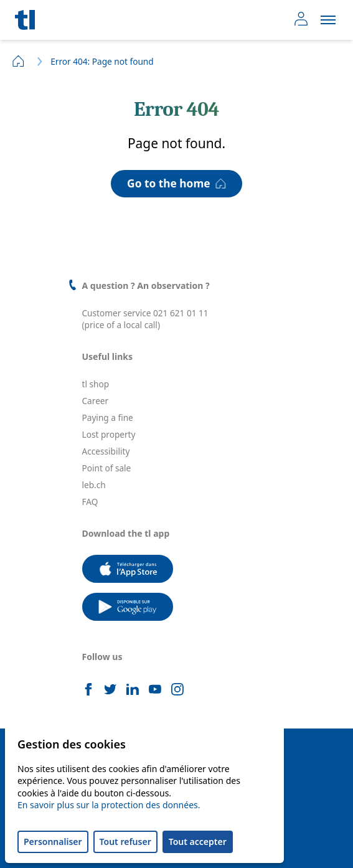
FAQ (90, 502)
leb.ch (94, 485)
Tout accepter (198, 842)
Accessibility (106, 451)
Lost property (109, 434)
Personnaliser (53, 842)
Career (96, 401)
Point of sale (107, 468)
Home (19, 61)
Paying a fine (108, 417)
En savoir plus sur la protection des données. (109, 805)
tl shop (96, 384)
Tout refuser (125, 842)
